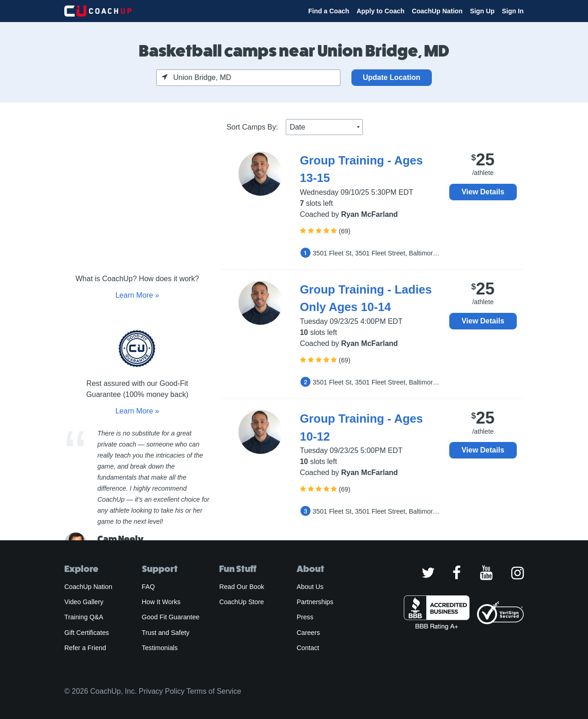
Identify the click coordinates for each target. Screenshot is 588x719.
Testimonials (160, 648)
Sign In (513, 11)
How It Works (161, 602)
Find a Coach (329, 11)
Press (305, 617)
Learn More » (137, 295)
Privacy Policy (162, 691)
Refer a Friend (85, 648)
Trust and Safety (166, 633)
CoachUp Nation (437, 11)
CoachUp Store (241, 602)
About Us (310, 587)
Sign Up (482, 11)
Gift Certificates (87, 633)
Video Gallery (84, 602)
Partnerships (315, 602)
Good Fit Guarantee (171, 617)
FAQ (148, 587)
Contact (308, 648)
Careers (308, 633)
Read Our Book (242, 587)
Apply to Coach (380, 11)
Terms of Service (214, 691)
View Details (483, 192)
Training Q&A (84, 617)
